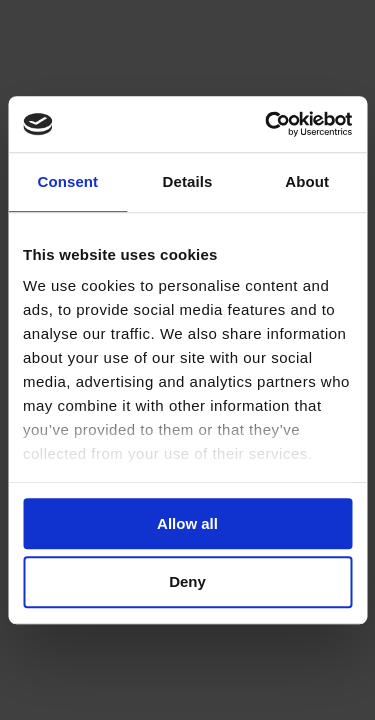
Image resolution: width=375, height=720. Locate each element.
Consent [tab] (67, 181)
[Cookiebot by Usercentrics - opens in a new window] (267, 124)
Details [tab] (188, 181)
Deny (187, 582)
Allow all (187, 523)
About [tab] (307, 181)
